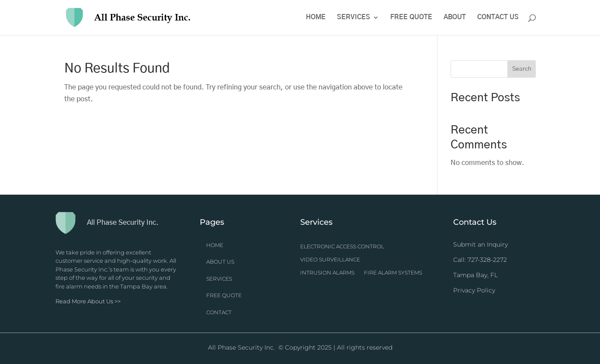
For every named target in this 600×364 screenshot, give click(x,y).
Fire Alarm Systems (393, 273)
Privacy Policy (474, 290)
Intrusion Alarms (327, 273)
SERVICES (219, 279)
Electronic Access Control (342, 247)
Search (522, 69)
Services (354, 17)
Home (316, 17)
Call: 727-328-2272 (480, 260)
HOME (215, 245)
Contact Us (498, 17)
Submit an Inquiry (480, 244)
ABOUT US (220, 262)
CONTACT (219, 312)
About (455, 17)
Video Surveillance (330, 260)
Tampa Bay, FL (475, 275)
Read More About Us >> (88, 301)
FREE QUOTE (224, 295)
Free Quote (411, 17)
